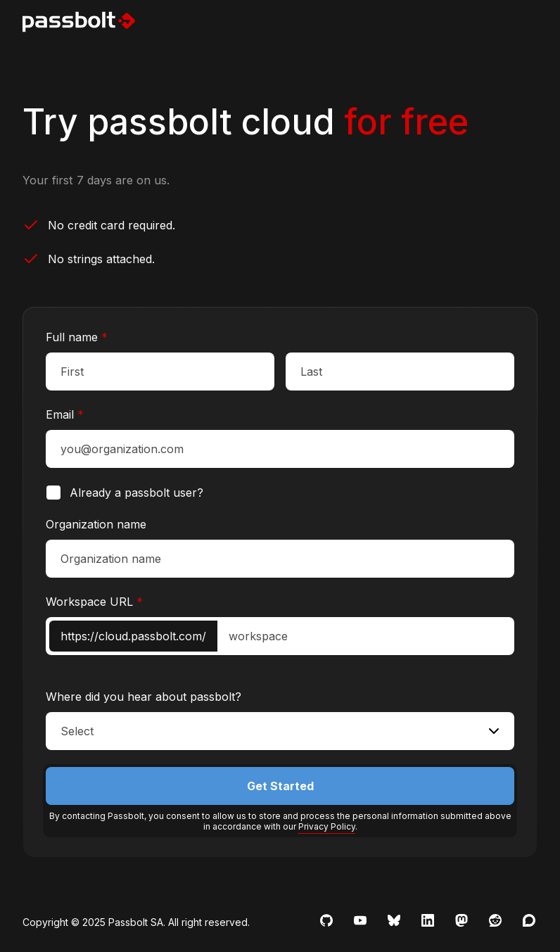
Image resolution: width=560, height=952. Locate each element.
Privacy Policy (327, 826)
